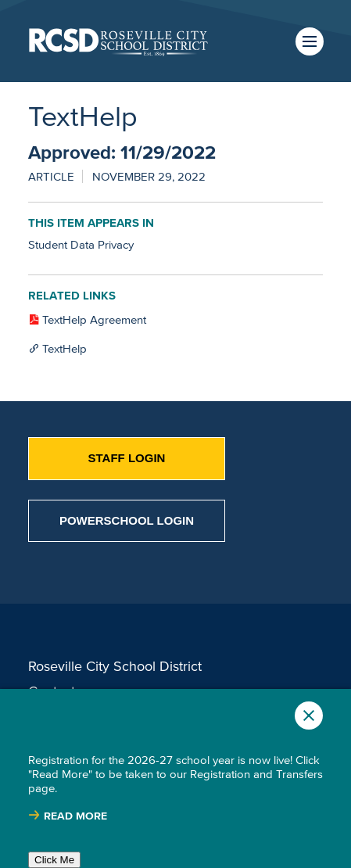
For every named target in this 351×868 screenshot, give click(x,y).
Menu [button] (310, 41)
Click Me (54, 860)
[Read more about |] (68, 816)
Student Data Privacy (81, 244)
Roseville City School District (115, 666)
